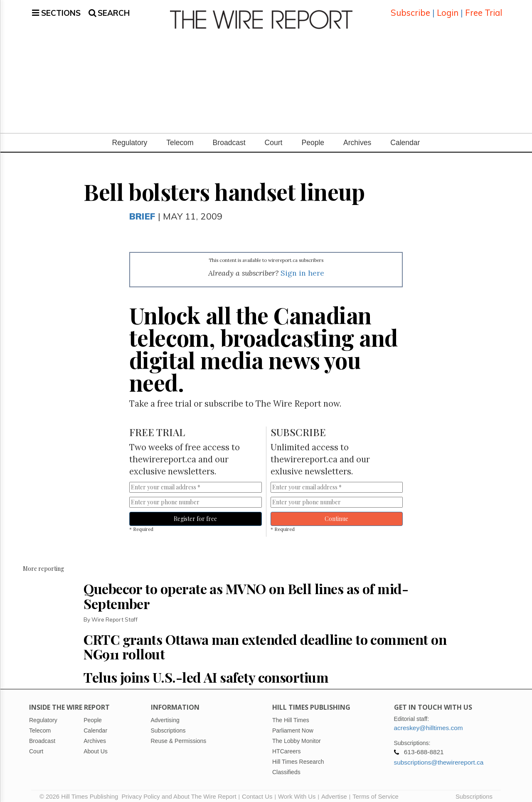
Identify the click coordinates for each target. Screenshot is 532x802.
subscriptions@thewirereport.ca (439, 757)
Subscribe (410, 10)
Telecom (180, 138)
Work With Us (297, 792)
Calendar (405, 138)
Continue (336, 514)
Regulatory (130, 138)
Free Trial (484, 10)
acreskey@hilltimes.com (429, 723)
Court (274, 138)
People (313, 138)
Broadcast (229, 138)
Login (448, 10)
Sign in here (302, 268)
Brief (142, 211)
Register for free (195, 514)
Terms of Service (376, 792)
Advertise (334, 792)
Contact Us (257, 792)
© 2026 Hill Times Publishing (80, 792)
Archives (357, 138)
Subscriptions (474, 792)
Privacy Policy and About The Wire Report (179, 792)
